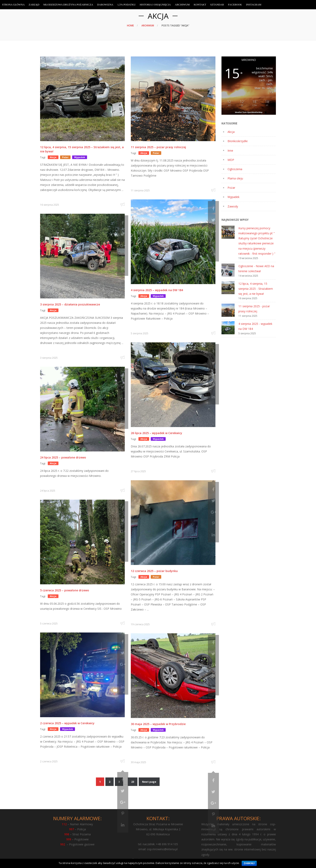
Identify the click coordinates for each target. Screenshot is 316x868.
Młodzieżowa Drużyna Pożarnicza (68, 5)
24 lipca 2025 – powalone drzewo (63, 457)
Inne (230, 151)
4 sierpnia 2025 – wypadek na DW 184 (157, 290)
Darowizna (105, 5)
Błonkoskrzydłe (238, 141)
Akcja (231, 132)
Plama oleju (235, 178)
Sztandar (217, 5)
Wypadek (233, 197)
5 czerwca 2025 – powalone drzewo (65, 590)
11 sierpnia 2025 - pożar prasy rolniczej (254, 309)
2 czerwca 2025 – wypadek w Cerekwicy (67, 723)
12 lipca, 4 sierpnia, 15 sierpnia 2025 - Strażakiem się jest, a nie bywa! (256, 289)
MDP (231, 160)
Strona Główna (13, 5)
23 (133, 782)
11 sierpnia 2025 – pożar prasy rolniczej (158, 147)
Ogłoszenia (235, 169)
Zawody (233, 206)
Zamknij (249, 863)
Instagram (254, 5)
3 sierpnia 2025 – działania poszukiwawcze (70, 304)
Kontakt (200, 5)
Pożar (231, 188)
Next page (149, 782)
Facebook (235, 5)
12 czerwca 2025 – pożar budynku (154, 571)
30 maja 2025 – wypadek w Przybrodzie (158, 724)
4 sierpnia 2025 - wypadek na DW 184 (255, 326)
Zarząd (34, 5)
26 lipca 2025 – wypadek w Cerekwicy (156, 433)
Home (130, 26)
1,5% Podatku (126, 5)
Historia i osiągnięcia (155, 5)
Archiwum (148, 26)
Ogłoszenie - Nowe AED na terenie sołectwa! (256, 269)
